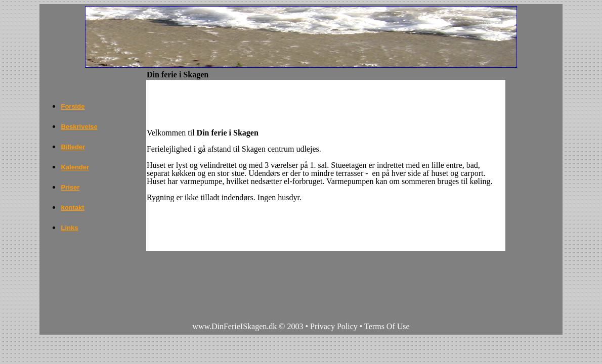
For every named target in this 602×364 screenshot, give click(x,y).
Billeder (73, 147)
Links (69, 228)
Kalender (75, 167)
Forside (73, 106)
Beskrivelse (79, 127)
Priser (70, 187)
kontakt (72, 208)
